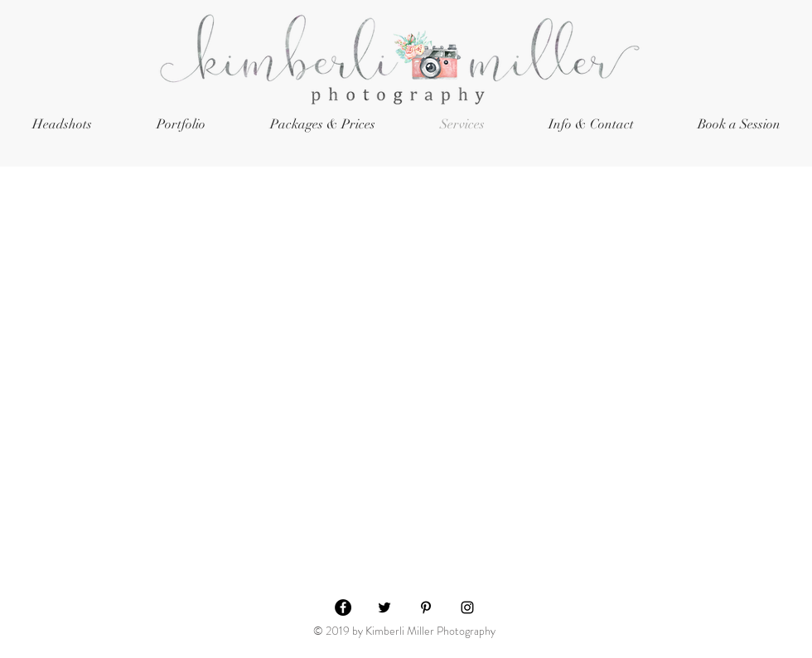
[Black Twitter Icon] (384, 607)
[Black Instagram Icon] (467, 607)
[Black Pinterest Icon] (426, 607)
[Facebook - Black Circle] (343, 607)
